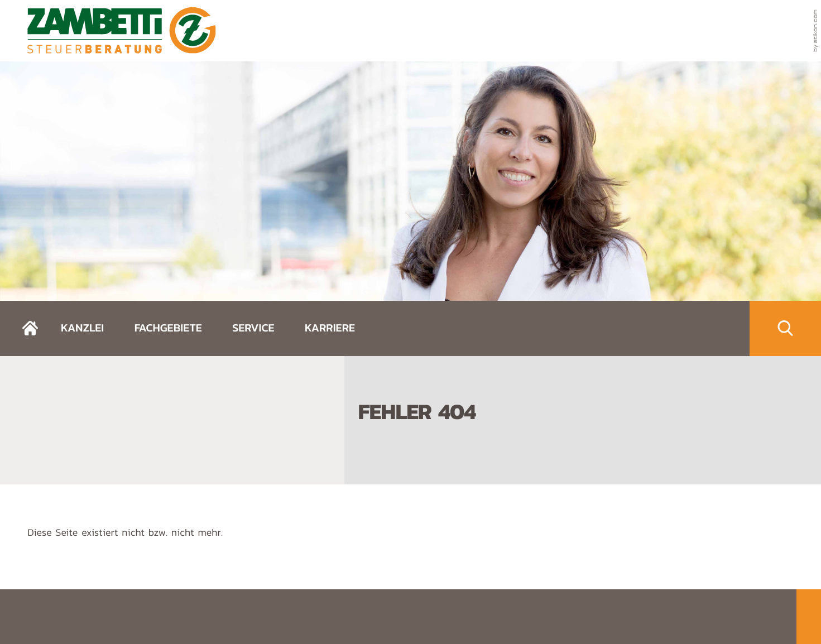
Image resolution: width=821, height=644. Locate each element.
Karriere (330, 328)
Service (253, 328)
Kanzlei (82, 328)
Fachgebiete (168, 328)
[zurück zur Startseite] (122, 30)
